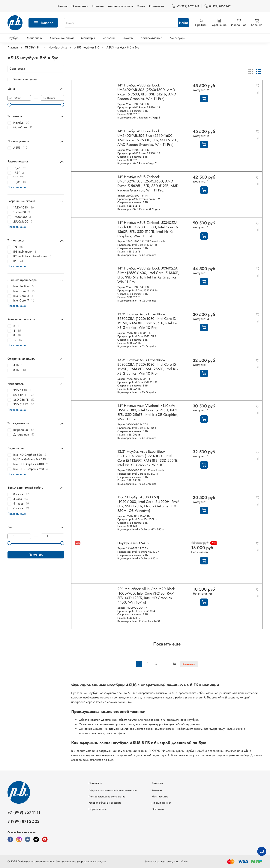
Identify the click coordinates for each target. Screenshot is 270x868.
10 (174, 664)
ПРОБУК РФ (33, 47)
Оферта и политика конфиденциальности (113, 790)
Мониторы (88, 38)
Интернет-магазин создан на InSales (167, 861)
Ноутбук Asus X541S (133, 543)
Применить (36, 555)
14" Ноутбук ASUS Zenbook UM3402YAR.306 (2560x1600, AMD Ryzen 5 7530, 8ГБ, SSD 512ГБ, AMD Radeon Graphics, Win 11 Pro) (147, 92)
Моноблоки (35, 38)
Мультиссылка (160, 797)
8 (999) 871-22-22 (217, 6)
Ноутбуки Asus (58, 47)
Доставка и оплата (120, 6)
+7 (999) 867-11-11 (185, 6)
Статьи (141, 6)
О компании (80, 6)
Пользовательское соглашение (107, 797)
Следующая (189, 664)
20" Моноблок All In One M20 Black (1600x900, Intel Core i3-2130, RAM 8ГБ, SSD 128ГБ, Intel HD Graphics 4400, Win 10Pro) (146, 596)
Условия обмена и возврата (105, 803)
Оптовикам (156, 6)
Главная (13, 47)
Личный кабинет (161, 803)
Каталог (63, 6)
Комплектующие (151, 38)
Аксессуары (178, 38)
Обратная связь (98, 809)
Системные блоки (62, 38)
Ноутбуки (13, 38)
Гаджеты (128, 38)
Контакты (98, 6)
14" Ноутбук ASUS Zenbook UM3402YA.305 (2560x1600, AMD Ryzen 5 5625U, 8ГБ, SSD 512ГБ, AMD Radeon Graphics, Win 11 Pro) (148, 183)
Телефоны (109, 38)
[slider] (9, 105)
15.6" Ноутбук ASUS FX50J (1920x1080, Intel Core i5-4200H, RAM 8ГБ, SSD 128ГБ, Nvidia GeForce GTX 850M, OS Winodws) (148, 504)
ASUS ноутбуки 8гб (87, 47)
